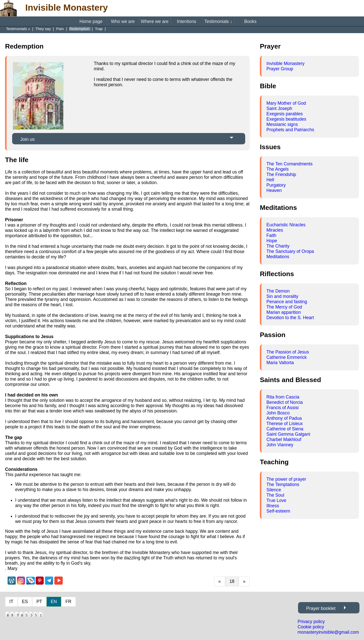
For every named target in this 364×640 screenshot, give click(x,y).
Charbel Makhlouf (284, 439)
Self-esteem (278, 511)
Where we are (155, 21)
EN (54, 602)
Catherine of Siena (285, 429)
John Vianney (280, 445)
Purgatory (276, 185)
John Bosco (278, 413)
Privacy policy (311, 622)
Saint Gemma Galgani (288, 434)
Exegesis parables (285, 114)
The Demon (278, 291)
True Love (276, 500)
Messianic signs (282, 124)
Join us (27, 139)
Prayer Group (280, 69)
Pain (60, 29)
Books (250, 21)
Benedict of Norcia (285, 402)
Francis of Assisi (282, 408)
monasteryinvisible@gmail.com (328, 632)
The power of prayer (286, 479)
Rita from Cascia (283, 397)
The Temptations (283, 484)
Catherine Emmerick (287, 357)
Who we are (123, 21)
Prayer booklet (321, 608)
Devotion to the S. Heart (290, 318)
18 (232, 581)
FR (68, 602)
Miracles (275, 230)
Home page (91, 21)
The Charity (278, 246)
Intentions (187, 21)
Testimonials (218, 21)
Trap (99, 29)
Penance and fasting (287, 302)
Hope (272, 241)
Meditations (278, 257)
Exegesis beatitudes (286, 119)
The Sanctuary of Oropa (290, 251)
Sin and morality (282, 296)
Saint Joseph (279, 108)
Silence (274, 490)
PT (39, 602)
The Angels (278, 169)
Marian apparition (284, 312)
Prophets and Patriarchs (290, 130)
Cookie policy (311, 627)
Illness (273, 506)
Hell (270, 180)
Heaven (274, 190)
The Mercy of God (284, 307)
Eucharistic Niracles (286, 225)
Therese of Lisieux (285, 424)
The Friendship (281, 174)
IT (11, 602)
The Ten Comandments (290, 164)
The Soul (275, 495)
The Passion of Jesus (288, 352)
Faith (271, 235)
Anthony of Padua (284, 418)
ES (25, 602)
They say (44, 29)
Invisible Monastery (286, 63)
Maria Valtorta (280, 363)
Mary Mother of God (286, 103)
